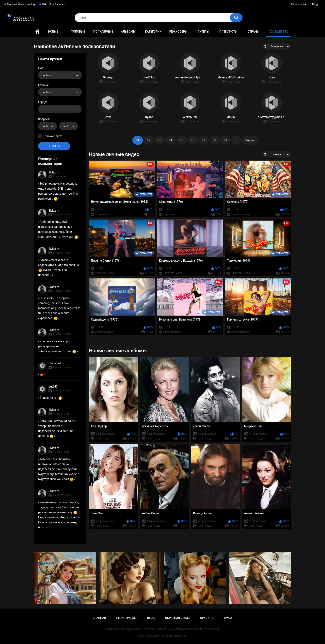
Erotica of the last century (21, 4)
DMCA (228, 618)
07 (204, 140)
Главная (37, 32)
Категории (153, 32)
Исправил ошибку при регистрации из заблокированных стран (57, 346)
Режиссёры (178, 32)
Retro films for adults (54, 4)
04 (171, 140)
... (236, 140)
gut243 (53, 387)
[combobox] (60, 75)
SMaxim (54, 172)
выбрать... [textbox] (49, 75)
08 (215, 140)
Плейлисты (228, 32)
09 (226, 140)
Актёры (203, 32)
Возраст (44, 119)
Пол (41, 68)
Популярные (103, 32)
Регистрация (298, 4)
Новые (53, 32)
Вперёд (250, 140)
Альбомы (128, 32)
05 (182, 140)
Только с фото (53, 136)
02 (149, 140)
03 (160, 140)
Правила (207, 618)
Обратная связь (177, 618)
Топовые (78, 32)
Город (42, 102)
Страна (43, 85)
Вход (315, 4)
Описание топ (51, 398)
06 (193, 140)
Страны (253, 32)
